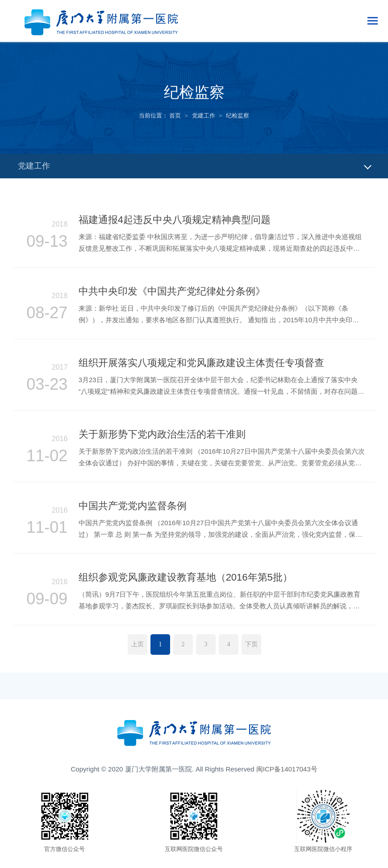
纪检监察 (238, 116)
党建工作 (204, 116)
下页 (251, 644)
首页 (175, 116)
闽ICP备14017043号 (287, 769)
